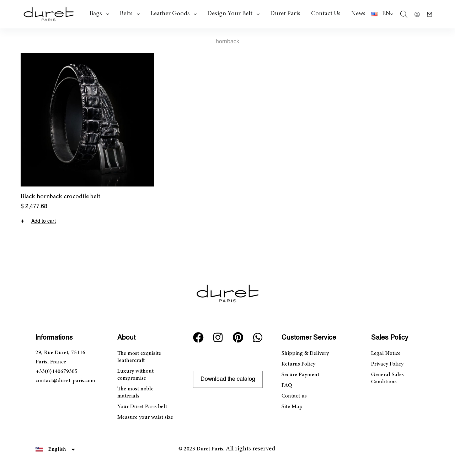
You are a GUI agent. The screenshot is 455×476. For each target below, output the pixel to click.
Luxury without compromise (135, 375)
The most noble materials (135, 393)
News (358, 14)
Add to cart (44, 221)
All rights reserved (250, 449)
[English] (382, 14)
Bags (101, 14)
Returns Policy (298, 364)
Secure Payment (300, 375)
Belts (131, 14)
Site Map (292, 407)
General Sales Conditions (387, 378)
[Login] (417, 14)
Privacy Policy (387, 364)
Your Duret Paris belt (142, 407)
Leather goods (175, 14)
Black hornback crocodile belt (60, 197)
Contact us (326, 14)
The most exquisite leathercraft (139, 357)
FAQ (287, 385)
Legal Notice (386, 353)
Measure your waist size (145, 417)
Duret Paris (285, 14)
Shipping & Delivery (305, 353)
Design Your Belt (235, 14)
